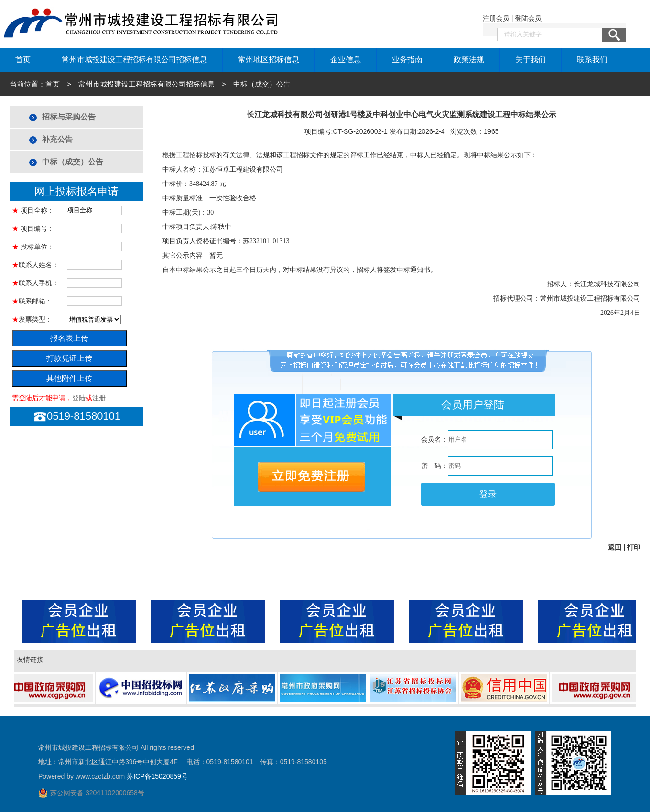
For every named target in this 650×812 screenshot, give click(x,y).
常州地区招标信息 (269, 60)
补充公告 (57, 139)
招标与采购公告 (69, 117)
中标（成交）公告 (73, 162)
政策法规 (469, 60)
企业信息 (346, 60)
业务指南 (407, 60)
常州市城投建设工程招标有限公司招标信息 (134, 60)
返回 (615, 547)
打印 (634, 547)
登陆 (79, 398)
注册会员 (496, 18)
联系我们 (592, 60)
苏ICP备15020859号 (157, 776)
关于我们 (531, 60)
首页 (23, 60)
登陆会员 (528, 18)
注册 (99, 398)
